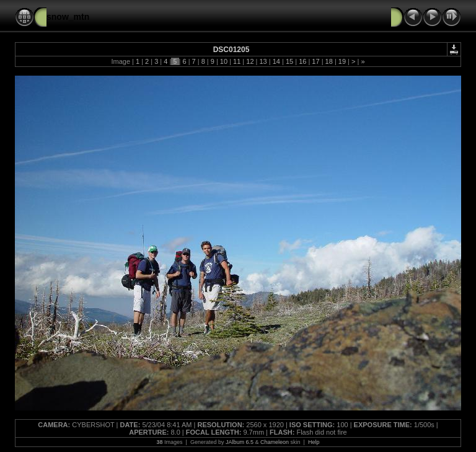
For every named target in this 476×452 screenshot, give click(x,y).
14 (276, 61)
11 (237, 61)
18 (329, 61)
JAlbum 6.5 (240, 442)
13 (263, 61)
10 (224, 61)
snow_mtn (68, 17)
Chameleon (275, 442)
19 (342, 61)
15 (289, 61)
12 (250, 61)
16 (302, 61)
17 (315, 61)
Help (314, 442)
